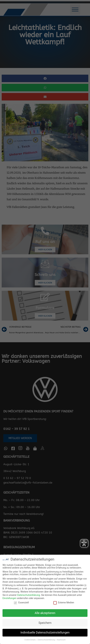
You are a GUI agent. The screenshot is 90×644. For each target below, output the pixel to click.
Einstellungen (10, 598)
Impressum (61, 640)
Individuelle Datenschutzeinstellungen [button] (45, 633)
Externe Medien (64, 603)
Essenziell (21, 603)
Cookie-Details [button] (30, 640)
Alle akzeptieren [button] (45, 613)
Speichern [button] (45, 623)
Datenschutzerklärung (29, 595)
